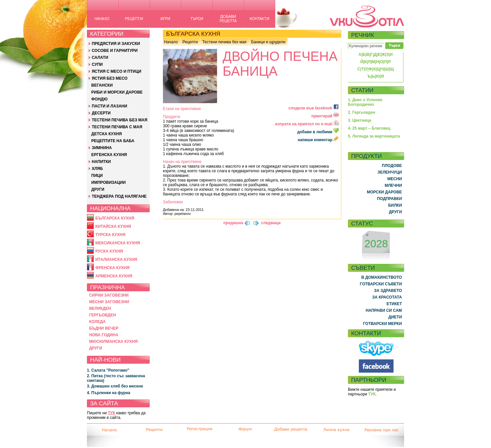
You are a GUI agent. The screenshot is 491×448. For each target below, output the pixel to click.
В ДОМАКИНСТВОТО (381, 277)
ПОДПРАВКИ (389, 199)
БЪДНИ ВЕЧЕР (104, 328)
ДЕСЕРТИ (101, 113)
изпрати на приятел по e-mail (307, 124)
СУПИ (97, 64)
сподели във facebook (314, 108)
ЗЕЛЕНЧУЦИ (390, 172)
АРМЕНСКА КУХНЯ (114, 276)
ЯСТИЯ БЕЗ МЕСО (110, 78)
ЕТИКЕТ (394, 304)
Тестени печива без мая (224, 42)
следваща (271, 223)
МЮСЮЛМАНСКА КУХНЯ (113, 342)
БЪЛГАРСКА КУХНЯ (115, 218)
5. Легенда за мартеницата (374, 136)
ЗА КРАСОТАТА (387, 297)
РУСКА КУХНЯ (109, 251)
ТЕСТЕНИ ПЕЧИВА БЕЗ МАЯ (120, 120)
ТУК (111, 413)
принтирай (325, 116)
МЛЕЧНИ (393, 185)
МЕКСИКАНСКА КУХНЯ (118, 243)
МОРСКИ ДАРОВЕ (384, 192)
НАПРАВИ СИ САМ (384, 310)
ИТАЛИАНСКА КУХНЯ (116, 260)
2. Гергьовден (361, 112)
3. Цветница (360, 120)
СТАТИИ (362, 90)
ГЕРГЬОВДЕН (103, 315)
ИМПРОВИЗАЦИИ (108, 183)
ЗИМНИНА (102, 148)
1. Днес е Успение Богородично (365, 102)
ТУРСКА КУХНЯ (110, 235)
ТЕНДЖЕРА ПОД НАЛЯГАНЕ (119, 196)
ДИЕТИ (395, 317)
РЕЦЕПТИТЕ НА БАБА (113, 141)
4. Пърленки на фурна (109, 393)
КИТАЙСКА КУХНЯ (113, 226)
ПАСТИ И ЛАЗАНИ (110, 106)
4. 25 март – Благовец (369, 128)
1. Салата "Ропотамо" (108, 370)
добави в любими (318, 132)
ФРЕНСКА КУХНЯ (112, 268)
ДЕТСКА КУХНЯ (106, 134)
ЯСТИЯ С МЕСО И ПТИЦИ (117, 71)
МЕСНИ (395, 179)
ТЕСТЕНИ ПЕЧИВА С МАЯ (117, 127)
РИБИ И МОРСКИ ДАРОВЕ (117, 92)
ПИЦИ (97, 176)
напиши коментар (318, 140)
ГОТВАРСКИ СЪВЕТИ (381, 284)
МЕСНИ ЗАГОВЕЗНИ (109, 302)
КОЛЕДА (97, 322)
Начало (171, 42)
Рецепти (190, 42)
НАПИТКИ (101, 162)
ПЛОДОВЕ (392, 166)
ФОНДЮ (99, 99)
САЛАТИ (100, 58)
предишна (233, 223)
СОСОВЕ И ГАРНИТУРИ (115, 51)
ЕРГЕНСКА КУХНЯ (109, 155)
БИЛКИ (395, 205)
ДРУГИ (98, 189)
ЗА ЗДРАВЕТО (388, 291)
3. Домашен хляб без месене (115, 386)
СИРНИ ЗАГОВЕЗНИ (109, 295)
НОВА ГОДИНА (104, 335)
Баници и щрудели (268, 42)
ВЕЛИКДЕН (100, 308)
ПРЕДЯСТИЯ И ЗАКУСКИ (116, 44)
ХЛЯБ (97, 169)
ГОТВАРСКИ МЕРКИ (383, 324)
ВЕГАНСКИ (102, 85)
